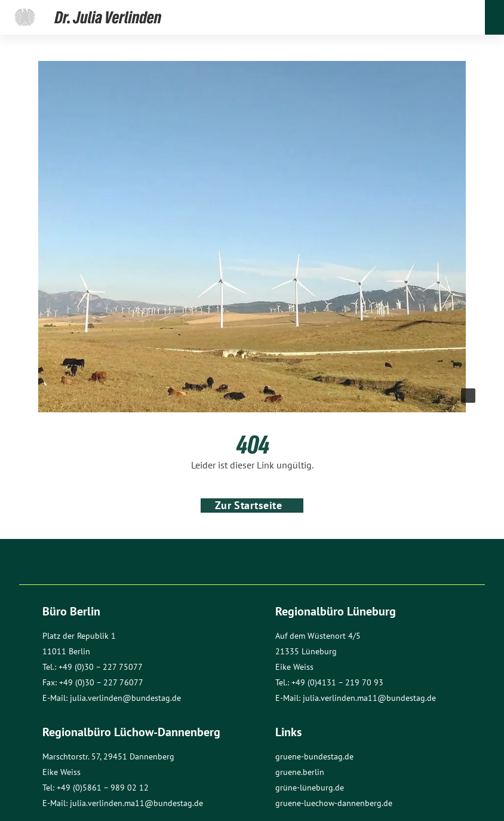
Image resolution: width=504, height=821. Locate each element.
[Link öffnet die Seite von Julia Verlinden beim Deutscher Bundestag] (25, 17)
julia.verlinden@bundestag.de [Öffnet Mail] (125, 698)
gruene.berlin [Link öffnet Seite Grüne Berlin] (300, 772)
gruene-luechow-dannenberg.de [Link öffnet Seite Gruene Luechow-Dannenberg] (334, 803)
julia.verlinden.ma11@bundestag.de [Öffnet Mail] (369, 698)
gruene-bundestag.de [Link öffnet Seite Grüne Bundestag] (314, 756)
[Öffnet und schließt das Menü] (494, 17)
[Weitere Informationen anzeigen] (468, 396)
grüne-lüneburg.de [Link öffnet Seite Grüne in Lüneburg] (310, 788)
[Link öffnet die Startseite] (108, 17)
